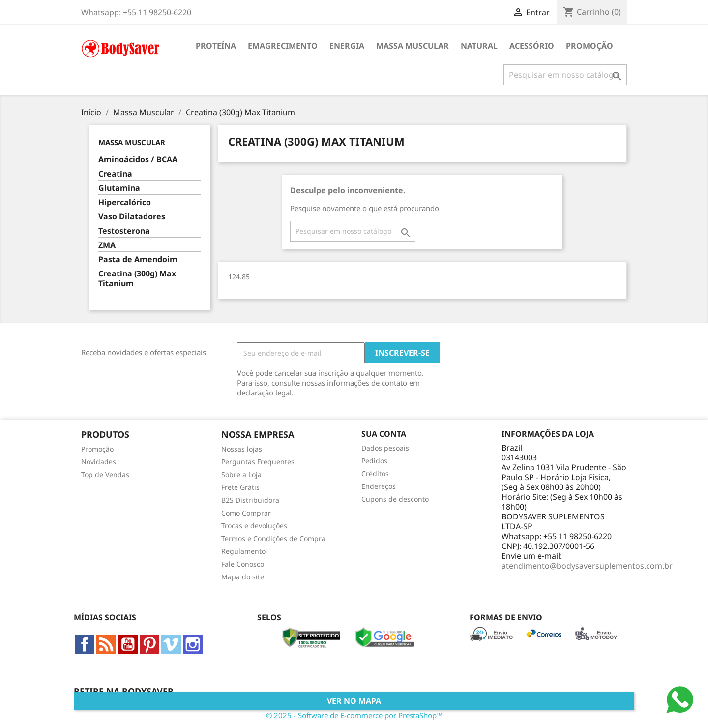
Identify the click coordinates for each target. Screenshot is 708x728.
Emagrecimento (283, 46)
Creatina (115, 174)
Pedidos (374, 461)
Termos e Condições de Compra (273, 538)
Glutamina (119, 188)
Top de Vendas (105, 474)
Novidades (99, 462)
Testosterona (124, 231)
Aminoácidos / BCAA (138, 160)
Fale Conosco (243, 564)
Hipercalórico (125, 202)
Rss (106, 644)
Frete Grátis (240, 487)
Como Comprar (246, 513)
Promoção (590, 46)
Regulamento (243, 551)
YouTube (128, 644)
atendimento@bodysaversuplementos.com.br (587, 566)
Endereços (379, 486)
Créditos (375, 473)
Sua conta (384, 434)
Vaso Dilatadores (132, 217)
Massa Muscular (413, 46)
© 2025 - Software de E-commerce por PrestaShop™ (354, 715)
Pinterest (149, 644)
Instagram (193, 644)
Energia (347, 46)
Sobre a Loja (241, 474)
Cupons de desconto (395, 499)
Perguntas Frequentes (258, 462)
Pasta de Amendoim (138, 259)
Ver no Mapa (354, 701)
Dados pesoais (385, 448)
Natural (479, 46)
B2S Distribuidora (250, 500)
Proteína (216, 46)
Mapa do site (243, 577)
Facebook (85, 644)
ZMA (107, 245)
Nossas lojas (242, 449)
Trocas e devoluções (254, 526)
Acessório (532, 46)
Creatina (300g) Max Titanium (137, 279)
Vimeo (171, 644)
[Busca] (565, 75)
